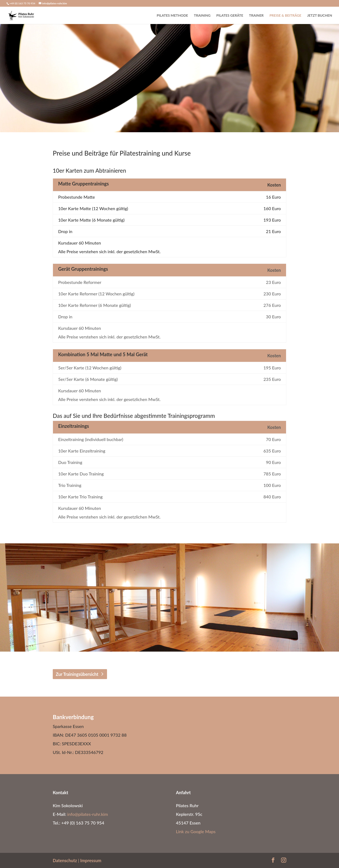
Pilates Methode (172, 16)
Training (202, 16)
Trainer (256, 16)
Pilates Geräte (230, 16)
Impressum (91, 860)
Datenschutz (65, 860)
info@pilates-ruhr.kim (88, 814)
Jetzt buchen (320, 16)
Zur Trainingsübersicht (77, 674)
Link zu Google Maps (196, 831)
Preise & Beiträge (285, 16)
